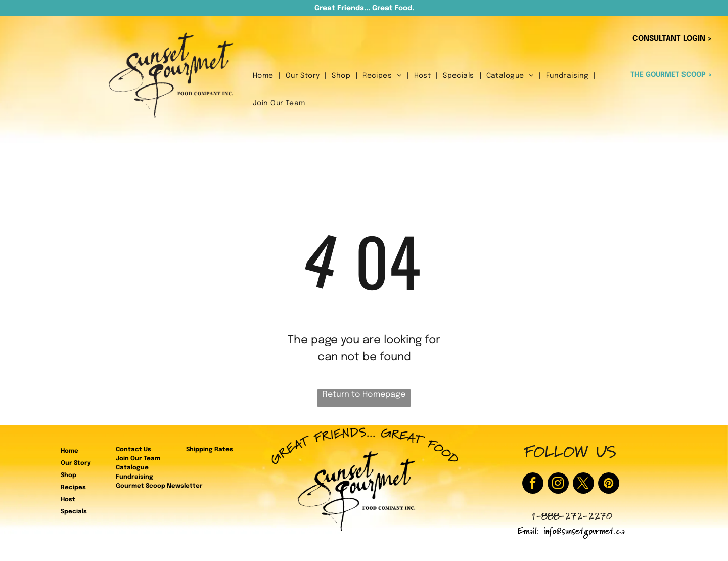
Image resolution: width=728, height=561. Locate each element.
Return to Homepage (364, 394)
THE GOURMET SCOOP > (671, 75)
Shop (69, 476)
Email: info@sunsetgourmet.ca (571, 532)
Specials (74, 512)
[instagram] (558, 484)
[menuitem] (264, 76)
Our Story (76, 463)
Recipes (73, 488)
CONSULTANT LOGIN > (672, 39)
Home (70, 451)
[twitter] (583, 484)
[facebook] (533, 484)
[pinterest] (609, 484)
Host (68, 500)
